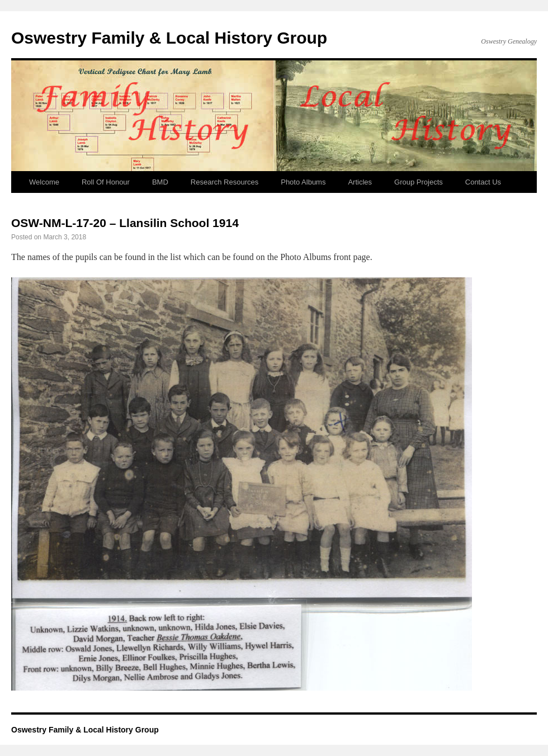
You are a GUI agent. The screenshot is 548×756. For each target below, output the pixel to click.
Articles (360, 182)
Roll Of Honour (106, 182)
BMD (160, 182)
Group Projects (419, 182)
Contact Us (483, 182)
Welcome (44, 182)
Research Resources (225, 182)
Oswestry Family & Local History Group (169, 38)
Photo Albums (303, 182)
